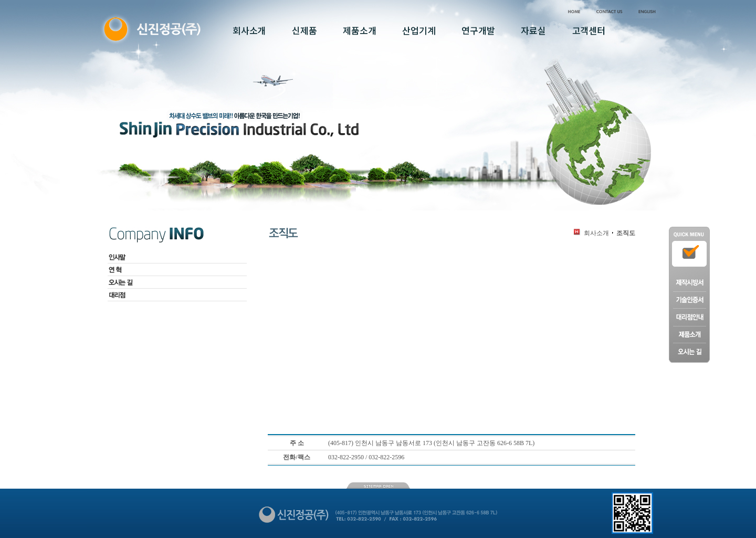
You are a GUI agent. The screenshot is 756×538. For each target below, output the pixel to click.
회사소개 (596, 233)
